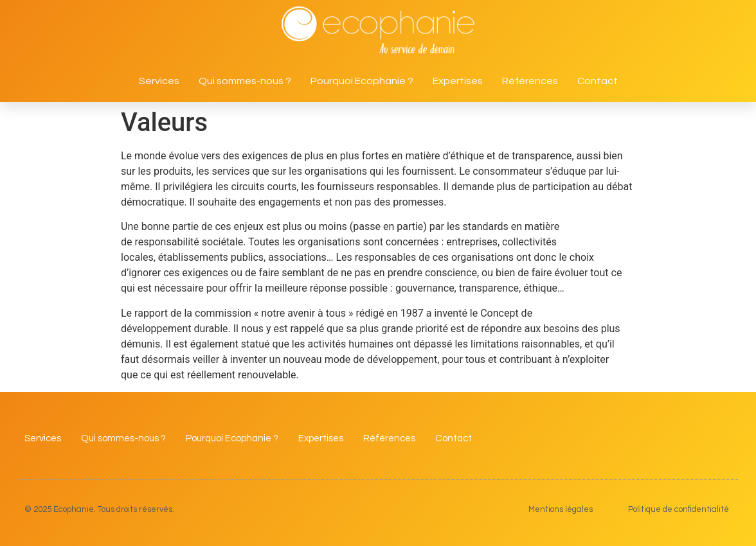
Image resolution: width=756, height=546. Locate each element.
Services (159, 81)
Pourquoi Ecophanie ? (362, 81)
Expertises (458, 81)
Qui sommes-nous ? (245, 81)
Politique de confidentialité (679, 509)
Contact (598, 81)
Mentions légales (561, 509)
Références (530, 81)
